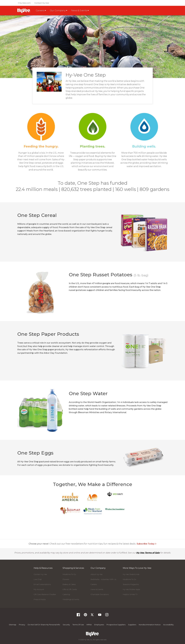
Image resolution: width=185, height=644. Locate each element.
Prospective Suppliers (116, 625)
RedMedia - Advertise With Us (103, 579)
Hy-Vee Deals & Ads (131, 574)
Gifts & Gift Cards (70, 589)
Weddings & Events (71, 599)
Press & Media (40, 599)
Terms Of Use (78, 625)
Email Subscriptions (42, 584)
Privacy (22, 625)
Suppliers (132, 625)
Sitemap (13, 625)
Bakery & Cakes (69, 584)
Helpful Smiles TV (130, 594)
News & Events (97, 589)
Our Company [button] (59, 10)
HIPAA (89, 625)
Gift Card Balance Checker (45, 594)
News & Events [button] (80, 10)
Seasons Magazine (131, 584)
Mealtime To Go (69, 574)
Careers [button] (41, 10)
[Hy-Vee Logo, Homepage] (92, 634)
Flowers (66, 579)
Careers (94, 584)
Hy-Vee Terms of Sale (148, 553)
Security (66, 625)
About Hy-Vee (97, 574)
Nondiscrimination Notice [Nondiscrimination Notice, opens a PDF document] (150, 625)
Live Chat (38, 579)
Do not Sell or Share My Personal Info (44, 625)
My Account (39, 589)
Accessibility (168, 625)
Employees (99, 625)
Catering (66, 594)
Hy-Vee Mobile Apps (131, 589)
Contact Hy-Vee (42, 3)
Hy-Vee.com (24, 3)
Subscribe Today (147, 544)
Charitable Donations (100, 594)
